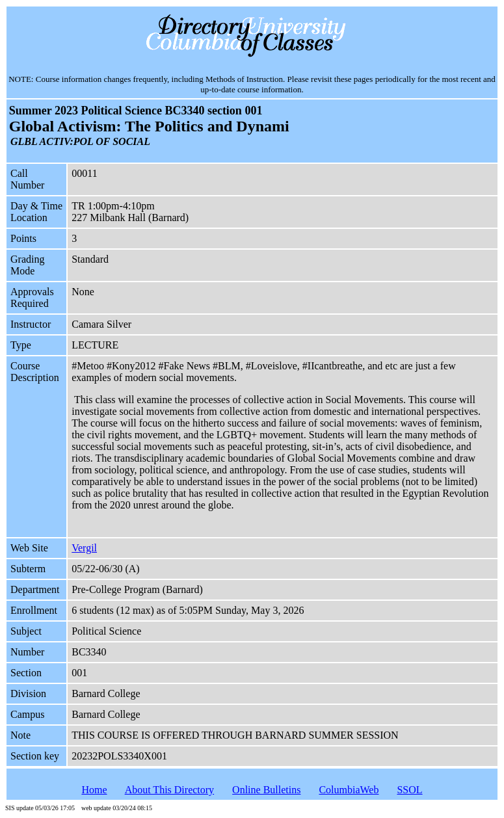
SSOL (409, 790)
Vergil (84, 548)
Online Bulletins (266, 790)
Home (94, 790)
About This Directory (169, 790)
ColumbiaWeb (349, 790)
